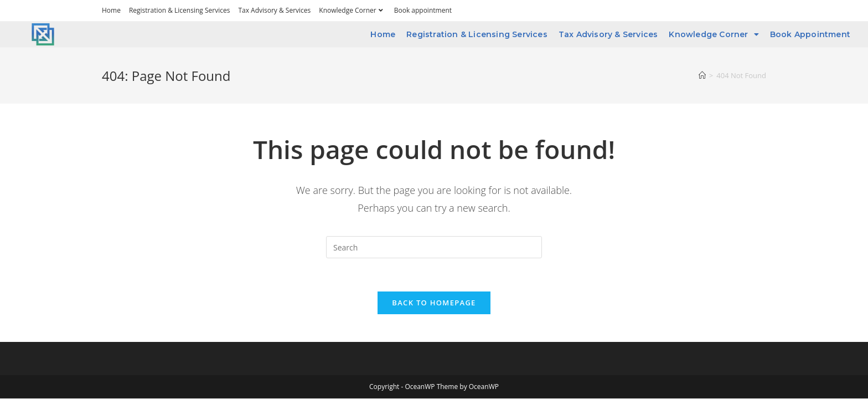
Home (111, 10)
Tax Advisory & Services (274, 10)
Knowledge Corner (352, 10)
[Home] (702, 75)
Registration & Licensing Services (179, 10)
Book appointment (423, 10)
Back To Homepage (434, 303)
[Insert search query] (434, 247)
